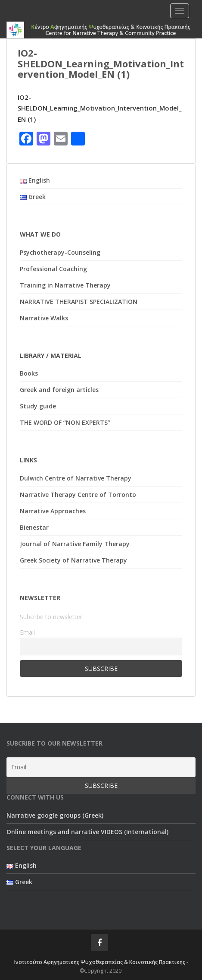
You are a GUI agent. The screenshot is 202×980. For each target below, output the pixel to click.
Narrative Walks (44, 318)
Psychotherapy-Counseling (60, 252)
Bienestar (34, 527)
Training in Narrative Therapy (65, 285)
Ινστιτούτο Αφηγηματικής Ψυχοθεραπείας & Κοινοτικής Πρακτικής (100, 962)
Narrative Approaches (53, 511)
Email (27, 632)
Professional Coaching (53, 269)
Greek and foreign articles (59, 390)
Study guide (38, 406)
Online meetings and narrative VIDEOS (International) (87, 832)
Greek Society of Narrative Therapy (73, 560)
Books (29, 373)
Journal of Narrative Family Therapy (75, 544)
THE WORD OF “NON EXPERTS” (65, 422)
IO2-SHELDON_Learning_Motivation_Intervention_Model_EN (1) (99, 108)
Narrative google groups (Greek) (55, 815)
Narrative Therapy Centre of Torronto (78, 495)
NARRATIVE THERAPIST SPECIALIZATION (79, 302)
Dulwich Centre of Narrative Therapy (76, 478)
